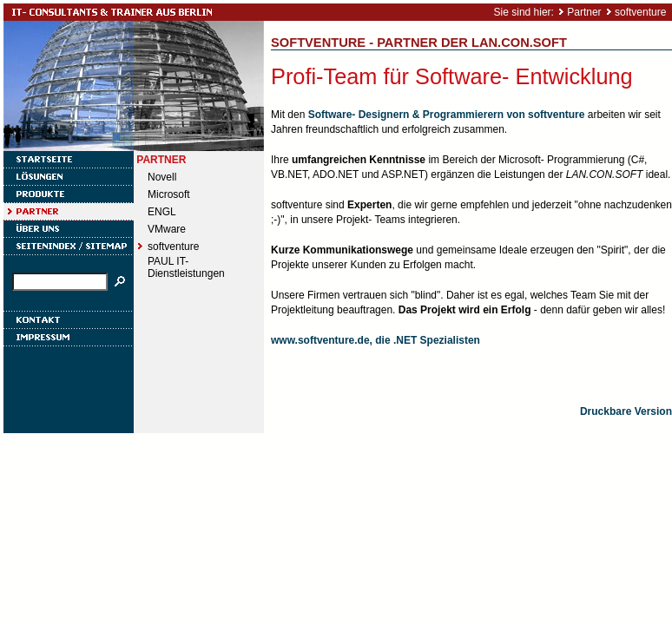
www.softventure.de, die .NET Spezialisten (376, 340)
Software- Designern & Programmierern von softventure (447, 115)
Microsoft (169, 194)
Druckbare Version (626, 411)
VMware (167, 229)
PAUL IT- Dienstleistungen (186, 267)
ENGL (162, 212)
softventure (640, 12)
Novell (162, 177)
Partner (584, 12)
